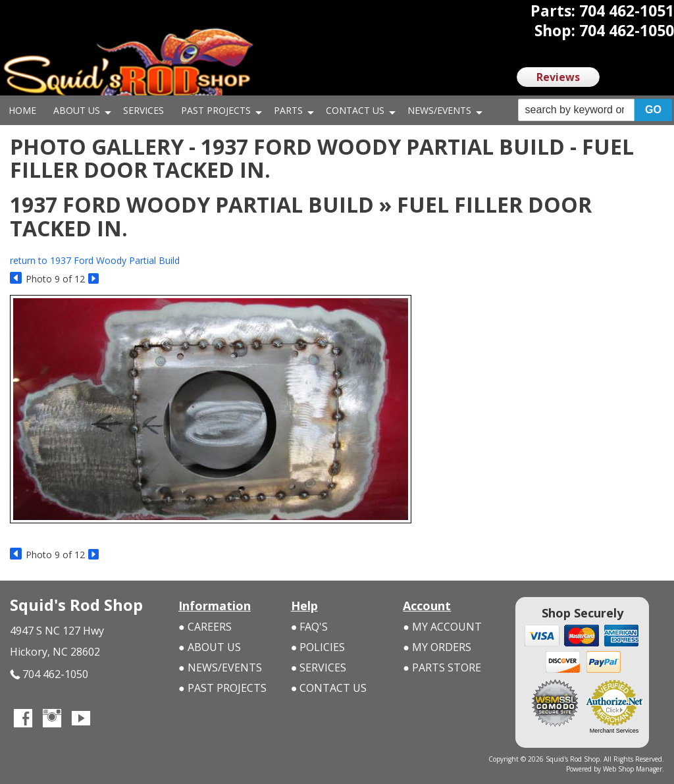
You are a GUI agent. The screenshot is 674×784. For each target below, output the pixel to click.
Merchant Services (614, 731)
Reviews (558, 77)
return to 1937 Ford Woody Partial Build (95, 260)
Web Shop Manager (633, 769)
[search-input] (576, 110)
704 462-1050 (49, 674)
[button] (595, 110)
